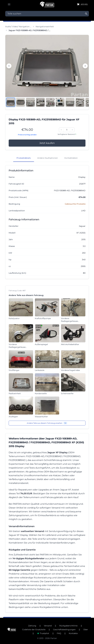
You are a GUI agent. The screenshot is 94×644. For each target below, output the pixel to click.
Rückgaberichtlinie (68, 626)
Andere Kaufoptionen (48, 158)
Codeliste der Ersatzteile (34, 630)
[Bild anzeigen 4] (40, 102)
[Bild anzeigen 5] (50, 102)
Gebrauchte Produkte (75, 204)
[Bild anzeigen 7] (70, 102)
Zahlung (32, 626)
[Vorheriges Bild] (9, 66)
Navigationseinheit (45, 27)
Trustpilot (43, 633)
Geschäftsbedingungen (64, 630)
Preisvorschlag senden (27, 135)
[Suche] (86, 14)
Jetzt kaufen (47, 143)
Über (86, 630)
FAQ (59, 633)
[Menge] (67, 130)
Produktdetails (24, 158)
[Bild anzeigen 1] (11, 102)
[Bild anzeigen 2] (21, 102)
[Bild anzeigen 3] (30, 102)
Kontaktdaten (71, 158)
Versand (48, 626)
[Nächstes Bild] (85, 66)
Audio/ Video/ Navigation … (18, 27)
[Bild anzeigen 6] (60, 102)
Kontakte (73, 633)
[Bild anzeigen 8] (80, 102)
